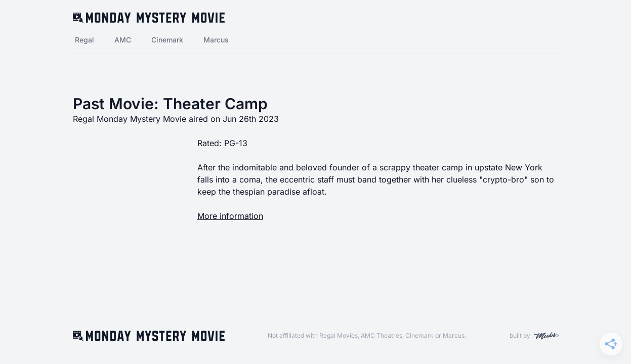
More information (230, 216)
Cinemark (167, 40)
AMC (123, 40)
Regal (85, 40)
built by (534, 336)
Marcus (216, 40)
